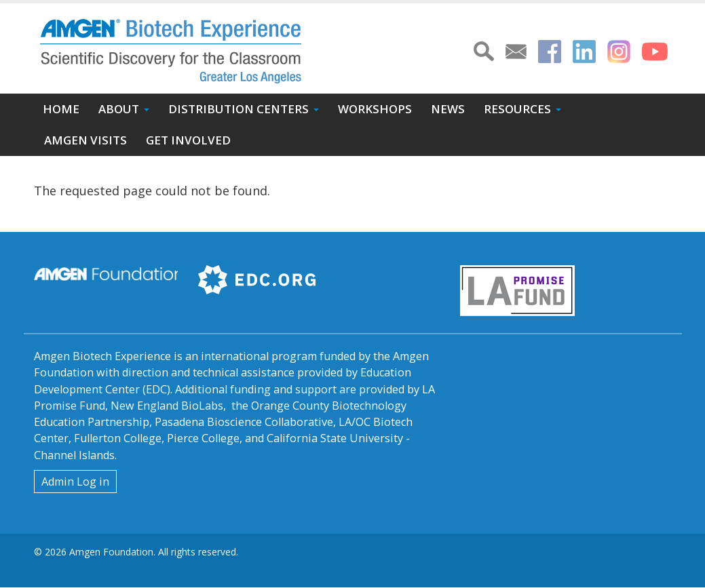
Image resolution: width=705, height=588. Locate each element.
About (119, 109)
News (448, 109)
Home (61, 109)
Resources (517, 109)
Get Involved (188, 140)
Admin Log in (75, 482)
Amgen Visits (85, 140)
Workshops (375, 109)
